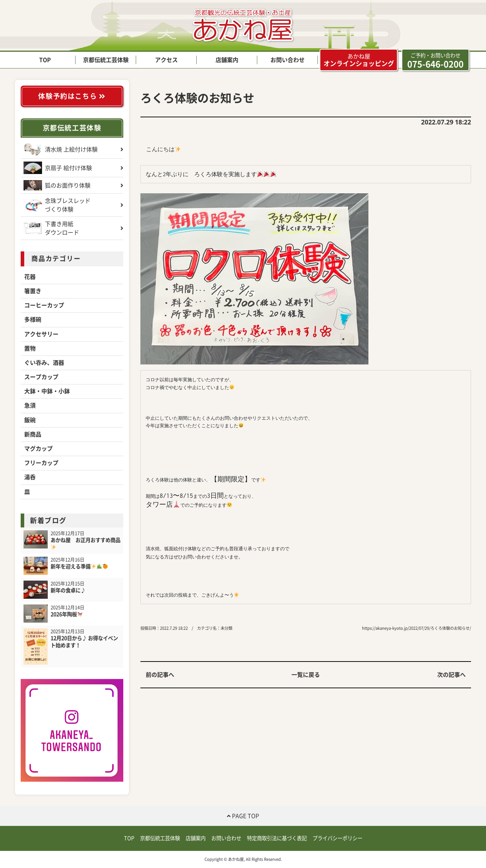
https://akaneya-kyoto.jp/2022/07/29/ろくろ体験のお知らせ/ (417, 628)
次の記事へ (451, 675)
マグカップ (38, 449)
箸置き (33, 291)
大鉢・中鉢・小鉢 (47, 391)
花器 (30, 277)
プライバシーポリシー (337, 838)
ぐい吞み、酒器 (44, 363)
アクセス (166, 60)
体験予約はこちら (72, 96)
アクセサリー (41, 334)
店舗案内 (227, 60)
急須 (30, 405)
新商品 (33, 434)
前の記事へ (160, 675)
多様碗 (33, 320)
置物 (30, 348)
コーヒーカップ (44, 305)
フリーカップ (41, 463)
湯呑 (30, 477)
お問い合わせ (288, 60)
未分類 (226, 628)
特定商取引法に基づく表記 (277, 838)
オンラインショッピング (359, 60)
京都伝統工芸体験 (106, 60)
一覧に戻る (306, 675)
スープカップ (41, 377)
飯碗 (30, 420)
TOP (45, 60)
